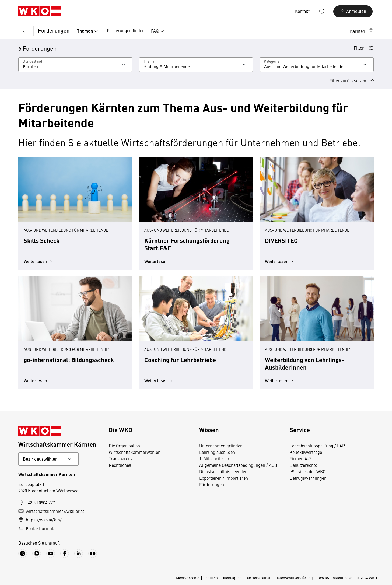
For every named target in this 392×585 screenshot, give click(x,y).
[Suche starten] (322, 11)
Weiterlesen (39, 261)
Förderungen (54, 30)
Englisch (211, 578)
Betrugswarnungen (308, 478)
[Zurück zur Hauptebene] (24, 31)
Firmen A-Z (301, 458)
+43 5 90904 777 (37, 502)
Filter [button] (364, 48)
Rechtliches (120, 465)
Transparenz (121, 458)
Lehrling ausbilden (217, 452)
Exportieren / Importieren (224, 478)
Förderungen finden (126, 30)
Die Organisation (124, 446)
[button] (362, 31)
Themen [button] (89, 31)
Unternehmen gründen (221, 446)
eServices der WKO (308, 471)
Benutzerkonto (303, 465)
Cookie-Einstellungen (335, 578)
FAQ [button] (159, 31)
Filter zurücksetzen (352, 80)
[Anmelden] (353, 11)
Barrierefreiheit (259, 578)
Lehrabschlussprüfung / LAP (317, 446)
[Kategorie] (317, 65)
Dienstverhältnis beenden (223, 471)
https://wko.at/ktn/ (40, 520)
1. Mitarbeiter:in (214, 458)
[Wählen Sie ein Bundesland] (75, 65)
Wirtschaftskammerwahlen (135, 452)
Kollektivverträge (306, 452)
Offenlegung (232, 578)
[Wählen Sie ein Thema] (196, 65)
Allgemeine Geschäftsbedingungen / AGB (238, 465)
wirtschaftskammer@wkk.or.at (51, 511)
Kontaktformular (38, 528)
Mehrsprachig (188, 578)
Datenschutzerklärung (294, 578)
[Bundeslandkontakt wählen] (48, 459)
